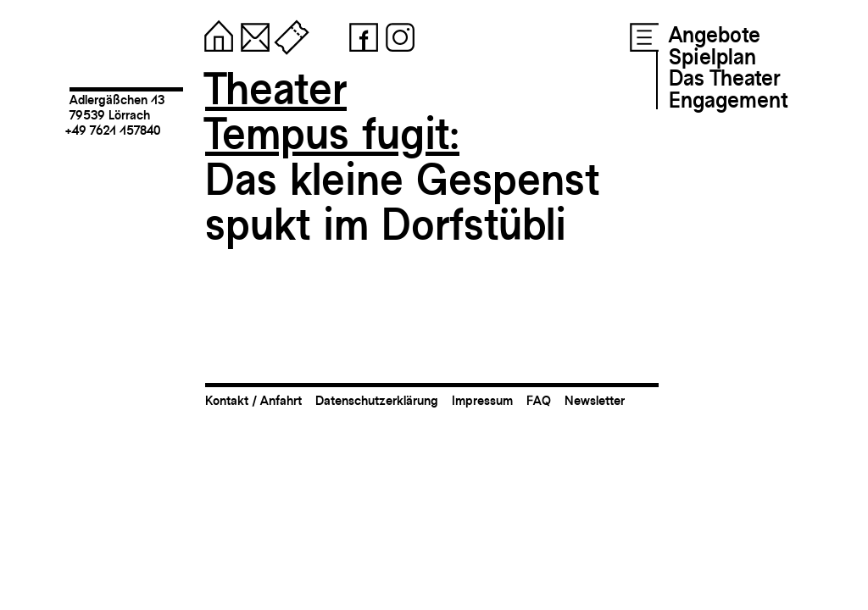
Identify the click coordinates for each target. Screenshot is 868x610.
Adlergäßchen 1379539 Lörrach (117, 107)
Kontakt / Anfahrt (253, 400)
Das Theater (724, 78)
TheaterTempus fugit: (332, 111)
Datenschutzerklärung (377, 400)
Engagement (728, 100)
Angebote (715, 35)
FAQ (539, 400)
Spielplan (712, 57)
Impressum (482, 400)
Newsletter (595, 400)
